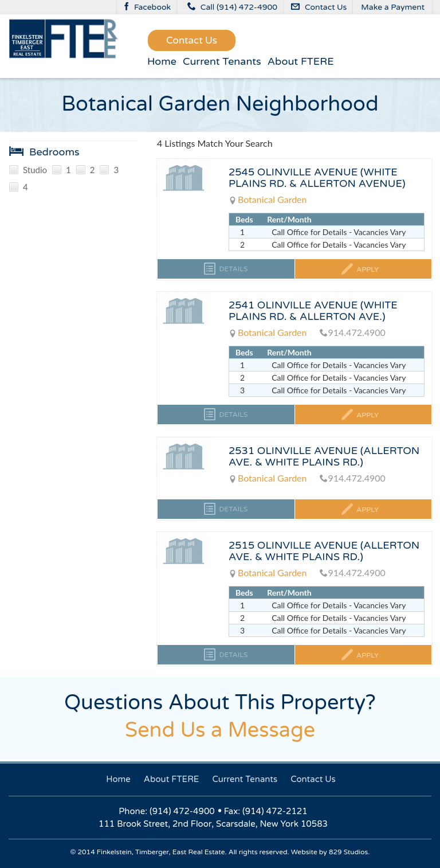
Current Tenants (222, 61)
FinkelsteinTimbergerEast (64, 39)
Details (232, 269)
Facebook (148, 7)
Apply (367, 269)
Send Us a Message (220, 730)
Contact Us (319, 7)
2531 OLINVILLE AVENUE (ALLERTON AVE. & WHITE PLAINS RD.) (324, 456)
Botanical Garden (268, 199)
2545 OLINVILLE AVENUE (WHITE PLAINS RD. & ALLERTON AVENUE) (317, 178)
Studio (28, 170)
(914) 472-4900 (182, 811)
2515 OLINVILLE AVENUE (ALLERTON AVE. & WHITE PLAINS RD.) (324, 551)
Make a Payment (393, 7)
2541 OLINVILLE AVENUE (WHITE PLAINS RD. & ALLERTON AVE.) (313, 311)
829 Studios (348, 852)
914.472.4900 (352, 332)
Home (162, 61)
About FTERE (301, 61)
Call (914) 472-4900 (232, 7)
